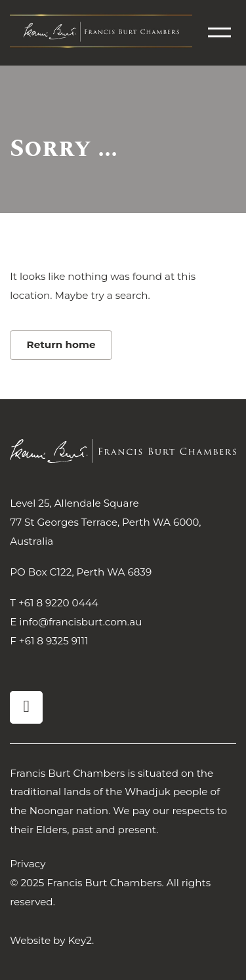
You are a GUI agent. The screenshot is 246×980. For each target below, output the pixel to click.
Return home (61, 344)
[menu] (219, 32)
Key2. (81, 940)
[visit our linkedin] (26, 707)
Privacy (28, 864)
